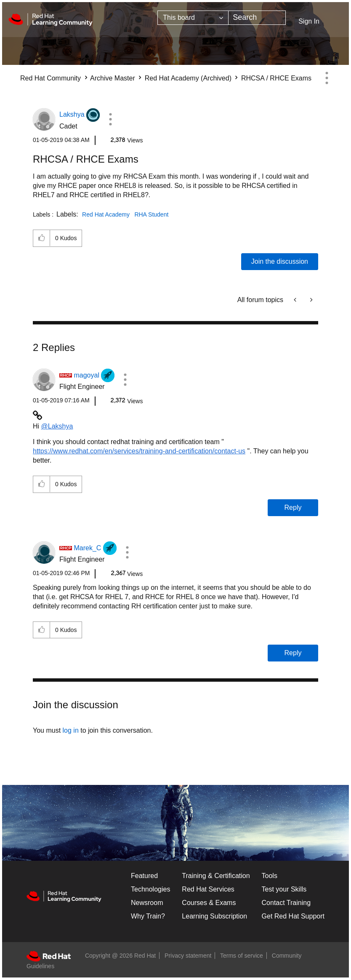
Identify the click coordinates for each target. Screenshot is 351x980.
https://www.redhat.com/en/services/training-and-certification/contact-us (139, 451)
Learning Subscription (214, 916)
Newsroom (147, 903)
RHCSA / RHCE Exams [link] (276, 78)
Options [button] (327, 78)
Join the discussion (280, 261)
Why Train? (148, 916)
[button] (110, 119)
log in (71, 730)
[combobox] (257, 18)
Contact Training (286, 903)
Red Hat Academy (106, 214)
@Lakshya (57, 426)
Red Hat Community (51, 78)
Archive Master (113, 78)
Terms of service (242, 956)
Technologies (150, 889)
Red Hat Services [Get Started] (208, 889)
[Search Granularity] (193, 18)
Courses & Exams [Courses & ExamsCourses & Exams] (209, 903)
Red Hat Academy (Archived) (188, 78)
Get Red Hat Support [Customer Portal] (293, 916)
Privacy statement (188, 956)
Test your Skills (284, 889)
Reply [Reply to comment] (293, 507)
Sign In (309, 21)
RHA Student (151, 214)
